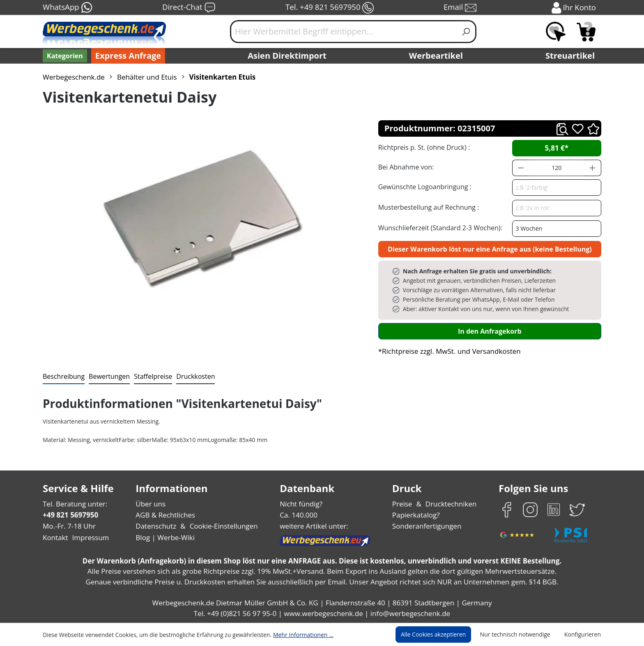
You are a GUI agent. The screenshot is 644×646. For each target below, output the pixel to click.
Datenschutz (156, 526)
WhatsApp (67, 8)
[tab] (63, 377)
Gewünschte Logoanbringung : (423, 187)
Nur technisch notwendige (520, 635)
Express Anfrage (126, 56)
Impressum (88, 537)
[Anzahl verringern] (521, 168)
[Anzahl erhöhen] (593, 168)
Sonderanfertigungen (426, 526)
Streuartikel (572, 56)
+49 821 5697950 (70, 515)
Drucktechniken (450, 504)
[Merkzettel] (556, 32)
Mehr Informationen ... (292, 635)
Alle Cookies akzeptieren (441, 635)
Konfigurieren (584, 635)
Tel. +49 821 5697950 (329, 8)
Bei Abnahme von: (405, 167)
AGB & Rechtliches (166, 515)
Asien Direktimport (287, 56)
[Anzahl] (557, 168)
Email (461, 8)
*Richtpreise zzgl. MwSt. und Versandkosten (447, 351)
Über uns (151, 504)
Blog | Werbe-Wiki (164, 537)
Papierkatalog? (417, 515)
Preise (403, 504)
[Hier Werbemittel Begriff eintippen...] (343, 32)
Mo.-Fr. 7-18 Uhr (68, 526)
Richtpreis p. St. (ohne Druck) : (423, 147)
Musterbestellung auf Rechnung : (427, 207)
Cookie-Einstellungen (221, 526)
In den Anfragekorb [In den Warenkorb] (490, 331)
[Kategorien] (64, 56)
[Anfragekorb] (586, 32)
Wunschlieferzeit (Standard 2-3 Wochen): (438, 228)
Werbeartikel (437, 56)
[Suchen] (466, 32)
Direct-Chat (189, 8)
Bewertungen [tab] (106, 376)
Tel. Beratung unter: (73, 504)
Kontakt (55, 537)
